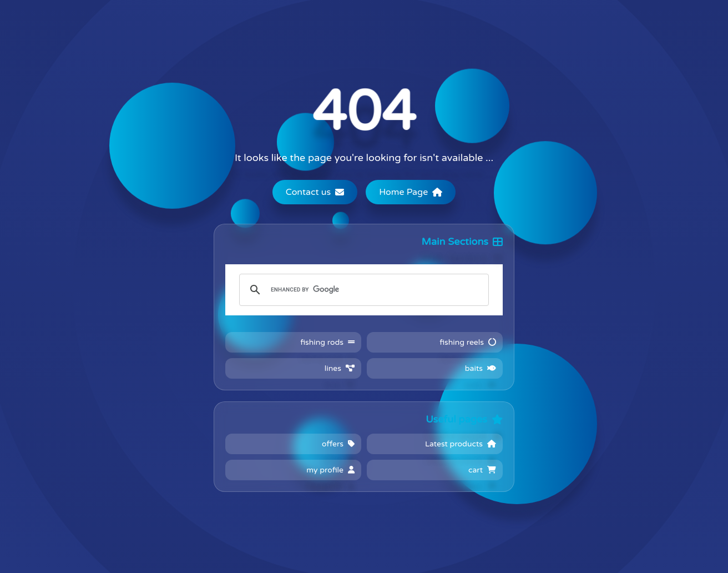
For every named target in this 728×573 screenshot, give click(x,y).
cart (482, 470)
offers (338, 444)
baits (481, 368)
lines (340, 368)
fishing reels (468, 342)
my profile (330, 470)
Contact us (315, 192)
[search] (362, 290)
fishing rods (327, 342)
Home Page (411, 192)
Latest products (461, 444)
